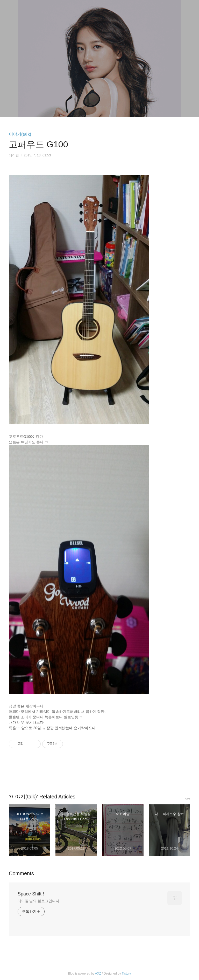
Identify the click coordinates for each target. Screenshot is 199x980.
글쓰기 (73, 106)
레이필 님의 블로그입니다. (39, 901)
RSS (108, 106)
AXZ (98, 974)
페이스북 (87, 774)
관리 (126, 106)
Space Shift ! (31, 894)
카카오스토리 (99, 774)
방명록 (90, 106)
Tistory (126, 974)
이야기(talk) (20, 134)
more (186, 798)
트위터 (112, 774)
